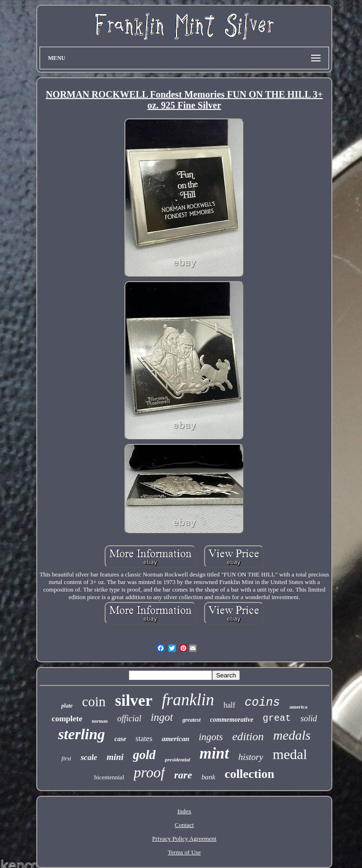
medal (290, 754)
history (251, 757)
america (298, 707)
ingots (211, 737)
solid (309, 718)
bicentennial (109, 777)
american (175, 739)
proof (149, 772)
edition (248, 736)
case (120, 739)
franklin (188, 700)
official (129, 718)
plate (67, 706)
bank (208, 777)
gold (144, 755)
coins (262, 703)
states (144, 739)
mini (115, 757)
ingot (162, 717)
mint (214, 753)
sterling (82, 734)
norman (100, 721)
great (277, 718)
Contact (184, 825)
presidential (177, 759)
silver (134, 700)
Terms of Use (184, 852)
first (66, 758)
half (229, 705)
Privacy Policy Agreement (184, 839)
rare (183, 775)
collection (250, 774)
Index (184, 811)
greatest (192, 720)
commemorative (232, 720)
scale (89, 757)
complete (67, 719)
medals (292, 735)
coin (94, 701)
